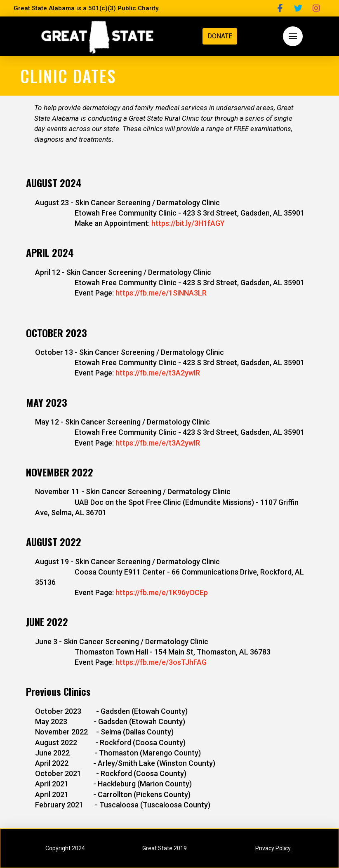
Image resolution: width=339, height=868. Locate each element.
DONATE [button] (220, 36)
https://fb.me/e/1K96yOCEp (162, 592)
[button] (293, 36)
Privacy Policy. (273, 848)
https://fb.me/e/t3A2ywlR (158, 373)
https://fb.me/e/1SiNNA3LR (161, 293)
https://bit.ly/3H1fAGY (188, 223)
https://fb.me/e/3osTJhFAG (161, 662)
